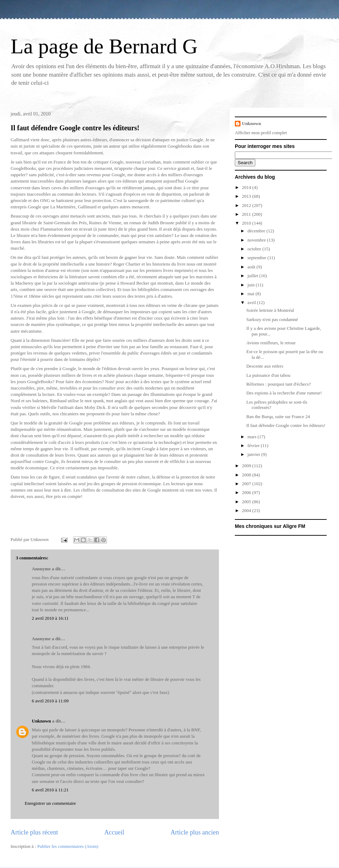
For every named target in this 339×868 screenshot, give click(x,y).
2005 (247, 502)
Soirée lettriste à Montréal (270, 310)
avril (252, 302)
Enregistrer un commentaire (50, 803)
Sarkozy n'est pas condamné (272, 319)
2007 (247, 484)
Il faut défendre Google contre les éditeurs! (75, 128)
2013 (247, 196)
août (252, 267)
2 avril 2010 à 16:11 (50, 618)
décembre (257, 231)
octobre (255, 249)
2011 (247, 214)
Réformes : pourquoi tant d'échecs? (278, 384)
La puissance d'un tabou (268, 375)
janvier (254, 454)
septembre (258, 258)
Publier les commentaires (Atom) (68, 846)
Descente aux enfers (265, 366)
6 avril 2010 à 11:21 (50, 790)
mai (252, 294)
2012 (247, 205)
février (254, 445)
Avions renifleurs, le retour (271, 343)
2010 (247, 223)
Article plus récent (34, 832)
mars (253, 437)
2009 (247, 466)
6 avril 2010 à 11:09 (50, 701)
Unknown (41, 721)
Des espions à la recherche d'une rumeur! (284, 393)
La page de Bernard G (104, 46)
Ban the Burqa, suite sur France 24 (278, 417)
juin (252, 285)
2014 (247, 187)
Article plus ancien (195, 832)
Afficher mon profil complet (261, 133)
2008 (247, 475)
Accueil (114, 832)
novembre (257, 240)
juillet (254, 276)
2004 (247, 510)
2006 (247, 492)
